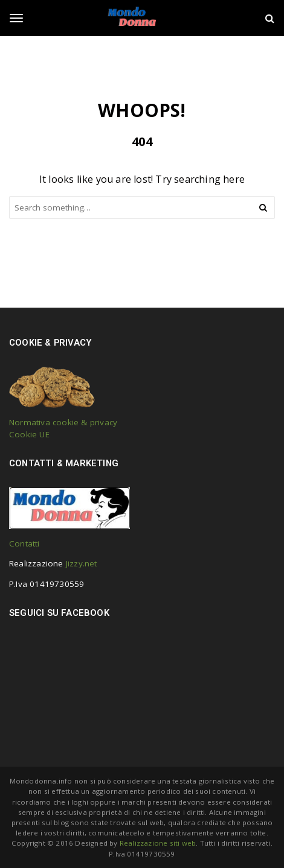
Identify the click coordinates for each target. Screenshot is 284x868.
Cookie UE (29, 434)
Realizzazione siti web (158, 843)
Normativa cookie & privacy (63, 422)
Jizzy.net (82, 563)
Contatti (24, 543)
